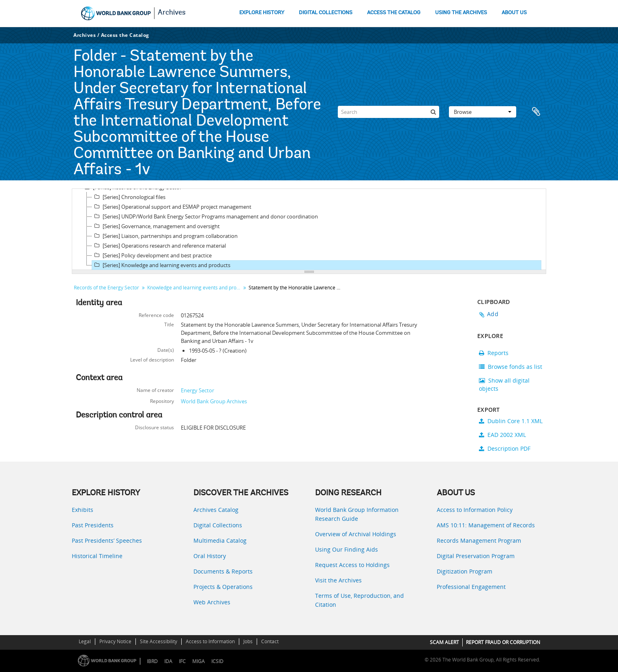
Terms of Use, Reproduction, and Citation (359, 600)
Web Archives (212, 602)
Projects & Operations (223, 587)
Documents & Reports (223, 571)
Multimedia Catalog (220, 540)
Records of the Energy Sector (106, 288)
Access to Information (210, 641)
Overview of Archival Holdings (356, 534)
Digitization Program (465, 571)
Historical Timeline (97, 556)
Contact (270, 641)
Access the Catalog (125, 35)
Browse (483, 112)
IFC (182, 661)
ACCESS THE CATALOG (394, 13)
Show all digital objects (504, 384)
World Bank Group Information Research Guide (357, 514)
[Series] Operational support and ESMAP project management (172, 207)
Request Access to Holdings (352, 565)
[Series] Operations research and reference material (159, 246)
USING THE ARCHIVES (461, 13)
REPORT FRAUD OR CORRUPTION (503, 642)
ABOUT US (514, 13)
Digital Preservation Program (476, 556)
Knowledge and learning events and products (195, 288)
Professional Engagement (471, 587)
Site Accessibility (159, 641)
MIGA (198, 661)
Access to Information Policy (475, 510)
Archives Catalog (216, 510)
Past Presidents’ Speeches (107, 540)
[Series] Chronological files (129, 197)
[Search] (388, 112)
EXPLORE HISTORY (262, 13)
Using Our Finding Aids (347, 549)
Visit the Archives (338, 580)
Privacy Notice (115, 641)
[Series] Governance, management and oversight (156, 226)
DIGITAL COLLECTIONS (326, 13)
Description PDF (505, 448)
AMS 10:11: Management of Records (486, 525)
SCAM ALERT (444, 642)
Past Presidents (93, 525)
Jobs (248, 641)
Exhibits (83, 510)
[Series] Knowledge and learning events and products (161, 265)
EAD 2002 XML (502, 435)
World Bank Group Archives (214, 401)
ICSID (217, 661)
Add (493, 314)
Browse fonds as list (511, 367)
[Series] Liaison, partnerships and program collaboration (165, 236)
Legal (85, 641)
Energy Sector (197, 390)
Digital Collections (218, 525)
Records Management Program (479, 540)
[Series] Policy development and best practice (152, 255)
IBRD (152, 661)
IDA (168, 661)
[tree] (309, 229)
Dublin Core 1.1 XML (511, 421)
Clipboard (536, 112)
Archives (172, 13)
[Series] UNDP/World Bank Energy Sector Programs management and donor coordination (205, 216)
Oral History (210, 556)
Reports (494, 353)
